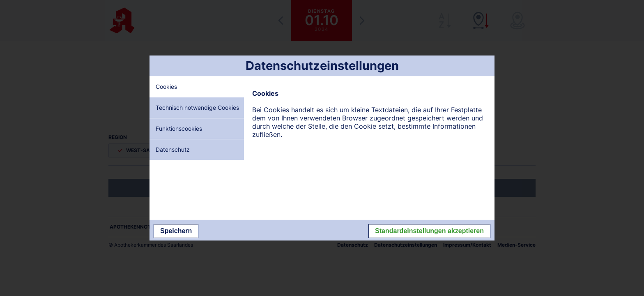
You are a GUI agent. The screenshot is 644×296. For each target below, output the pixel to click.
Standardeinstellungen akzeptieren (429, 231)
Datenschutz (173, 149)
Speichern (176, 231)
